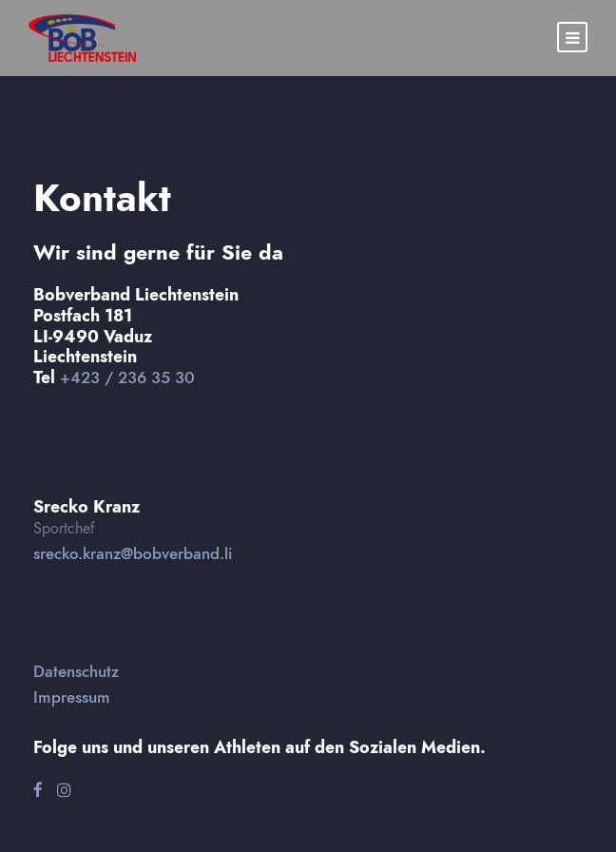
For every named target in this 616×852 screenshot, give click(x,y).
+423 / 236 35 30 (127, 378)
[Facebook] (38, 790)
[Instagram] (64, 790)
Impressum (72, 697)
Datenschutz (76, 671)
